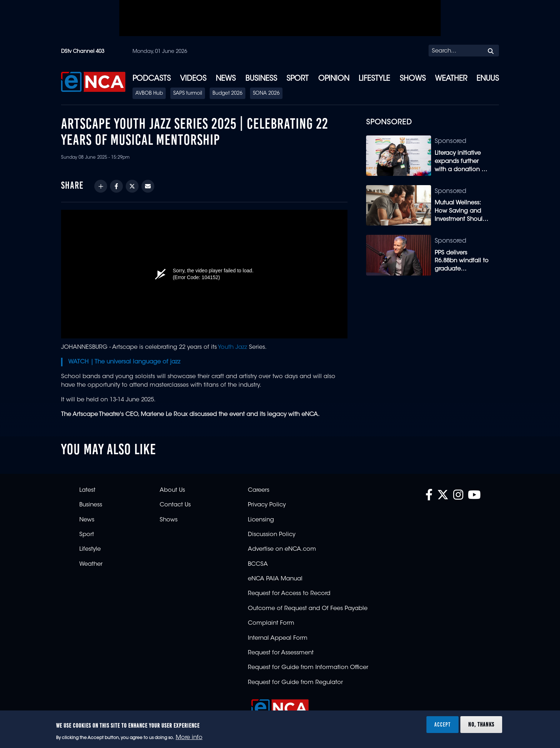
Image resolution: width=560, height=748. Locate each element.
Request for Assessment (281, 653)
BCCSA (258, 564)
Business (261, 79)
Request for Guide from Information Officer (308, 668)
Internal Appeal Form (278, 638)
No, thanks (481, 724)
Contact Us (175, 505)
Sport (297, 79)
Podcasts (152, 79)
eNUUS (488, 79)
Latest (87, 490)
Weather (451, 79)
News (226, 79)
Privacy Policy (267, 505)
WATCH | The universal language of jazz (124, 362)
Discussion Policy (272, 535)
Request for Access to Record (289, 594)
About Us (172, 490)
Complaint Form (271, 623)
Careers (259, 490)
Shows (413, 79)
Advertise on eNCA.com (282, 549)
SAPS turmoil (188, 94)
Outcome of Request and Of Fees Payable (308, 609)
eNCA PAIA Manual (275, 579)
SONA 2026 (266, 94)
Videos (193, 79)
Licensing (261, 520)
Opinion (334, 79)
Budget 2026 (227, 94)
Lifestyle (374, 79)
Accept (442, 724)
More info (189, 738)
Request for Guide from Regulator (295, 683)
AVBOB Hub (149, 94)
